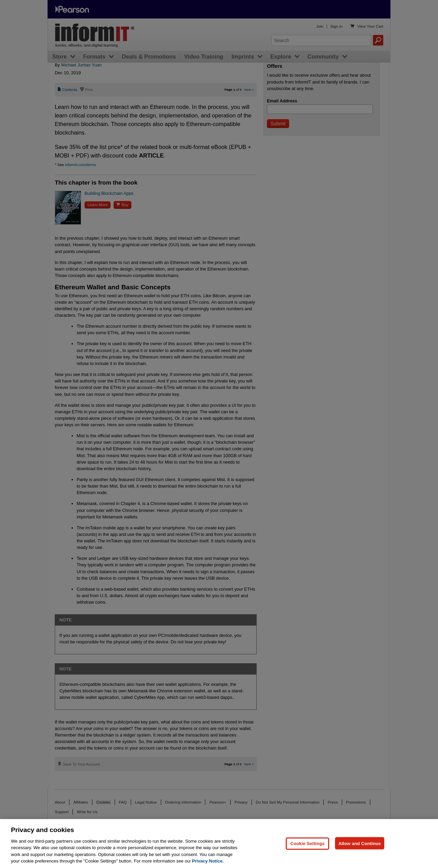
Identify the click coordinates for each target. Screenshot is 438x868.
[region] (219, 844)
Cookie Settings (307, 843)
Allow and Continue (360, 843)
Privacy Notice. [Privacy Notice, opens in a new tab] (208, 861)
